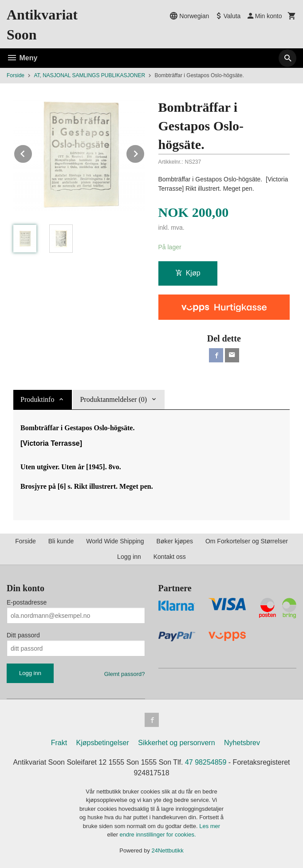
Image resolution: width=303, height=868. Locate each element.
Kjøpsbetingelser (103, 743)
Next (145, 152)
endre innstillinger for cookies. (158, 835)
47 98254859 (206, 762)
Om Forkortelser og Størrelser (247, 541)
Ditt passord (23, 635)
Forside (16, 75)
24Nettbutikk (168, 850)
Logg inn (129, 557)
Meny (22, 58)
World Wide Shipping (115, 541)
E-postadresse (27, 602)
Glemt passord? (125, 674)
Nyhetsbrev (242, 743)
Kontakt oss (170, 557)
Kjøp (188, 273)
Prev (32, 152)
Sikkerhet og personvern (176, 743)
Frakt (59, 743)
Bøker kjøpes (175, 541)
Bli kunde (61, 541)
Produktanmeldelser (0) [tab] (113, 399)
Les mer (210, 826)
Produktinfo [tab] (37, 399)
